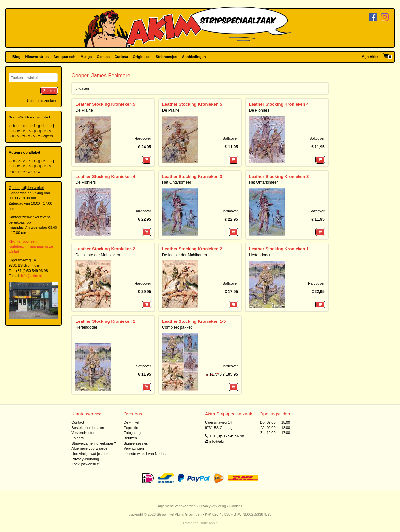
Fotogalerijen (134, 433)
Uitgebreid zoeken (42, 101)
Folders (77, 438)
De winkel (131, 422)
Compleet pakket (177, 327)
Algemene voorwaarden (90, 448)
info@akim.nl (31, 276)
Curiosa (121, 57)
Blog (16, 57)
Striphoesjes (166, 57)
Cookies (236, 506)
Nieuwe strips (37, 57)
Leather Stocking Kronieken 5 (105, 104)
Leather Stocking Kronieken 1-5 (194, 321)
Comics (103, 57)
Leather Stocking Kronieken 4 (279, 104)
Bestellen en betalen (88, 428)
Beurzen (130, 438)
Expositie (131, 428)
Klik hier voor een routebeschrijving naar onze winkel (31, 246)
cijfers (49, 136)
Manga (86, 57)
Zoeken (49, 91)
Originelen (142, 57)
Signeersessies (136, 443)
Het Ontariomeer (177, 182)
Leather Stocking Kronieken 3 (192, 176)
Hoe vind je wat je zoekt (90, 454)
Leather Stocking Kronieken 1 (279, 249)
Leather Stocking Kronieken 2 (105, 249)
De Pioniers (259, 110)
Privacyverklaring (85, 459)
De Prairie (84, 110)
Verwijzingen (134, 448)
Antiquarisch (64, 57)
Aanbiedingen (194, 57)
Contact (78, 422)
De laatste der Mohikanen (98, 255)
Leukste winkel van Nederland (148, 454)
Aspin (213, 523)
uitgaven (82, 88)
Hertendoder (260, 255)
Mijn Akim (370, 57)
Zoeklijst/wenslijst (85, 464)
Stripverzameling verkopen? (94, 443)
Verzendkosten (83, 433)
